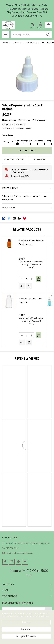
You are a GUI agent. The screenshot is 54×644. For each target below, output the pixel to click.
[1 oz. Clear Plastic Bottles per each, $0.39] (9, 302)
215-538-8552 (11, 548)
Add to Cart (27, 150)
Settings (26, 622)
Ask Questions (40, 120)
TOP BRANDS (27, 596)
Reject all (26, 629)
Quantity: (7, 135)
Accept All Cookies (26, 636)
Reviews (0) (9, 208)
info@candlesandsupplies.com (18, 553)
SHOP (27, 590)
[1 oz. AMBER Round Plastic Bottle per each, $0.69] (9, 243)
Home (5, 42)
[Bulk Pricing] (34, 144)
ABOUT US (27, 584)
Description (10, 188)
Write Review (25, 120)
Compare (40, 159)
